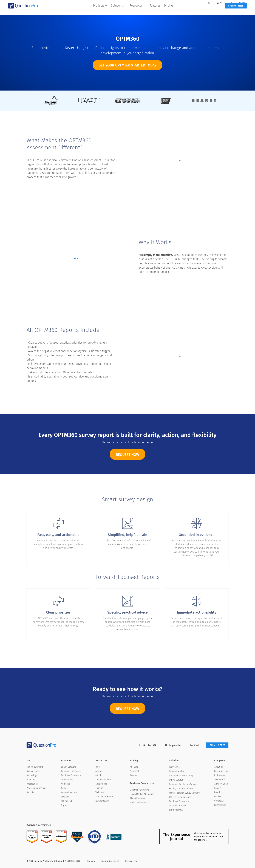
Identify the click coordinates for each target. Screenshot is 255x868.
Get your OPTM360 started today (127, 65)
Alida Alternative (138, 798)
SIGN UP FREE (217, 10)
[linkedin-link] (149, 745)
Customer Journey (177, 806)
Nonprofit (134, 771)
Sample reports (34, 771)
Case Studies (101, 784)
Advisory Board (221, 784)
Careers (218, 788)
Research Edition (69, 792)
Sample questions (35, 767)
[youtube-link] (155, 745)
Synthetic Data (176, 810)
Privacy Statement (110, 861)
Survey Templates (104, 780)
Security (30, 792)
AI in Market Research (105, 797)
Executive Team (221, 771)
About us (219, 767)
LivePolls (65, 797)
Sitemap (91, 861)
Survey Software (68, 767)
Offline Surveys (176, 780)
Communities (67, 780)
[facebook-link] (140, 745)
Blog (97, 767)
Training (99, 788)
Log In (224, 3)
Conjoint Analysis (177, 771)
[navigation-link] (212, 3)
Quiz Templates (102, 801)
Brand (217, 792)
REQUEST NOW (127, 460)
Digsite (64, 805)
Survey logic (32, 775)
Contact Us (219, 801)
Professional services (36, 788)
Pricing (169, 10)
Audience (65, 784)
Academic (134, 775)
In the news (220, 775)
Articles (99, 771)
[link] (201, 3)
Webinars (100, 792)
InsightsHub (67, 801)
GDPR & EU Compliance (180, 797)
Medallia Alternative (139, 803)
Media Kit (219, 797)
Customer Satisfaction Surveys (183, 784)
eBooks (99, 775)
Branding (31, 780)
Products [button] (100, 10)
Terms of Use (131, 861)
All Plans (134, 767)
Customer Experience (71, 771)
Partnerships (220, 805)
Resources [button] (138, 10)
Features (155, 10)
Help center (173, 745)
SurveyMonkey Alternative (142, 794)
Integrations (32, 784)
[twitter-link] (144, 745)
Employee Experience (71, 775)
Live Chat (194, 745)
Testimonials (220, 780)
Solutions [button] (119, 10)
